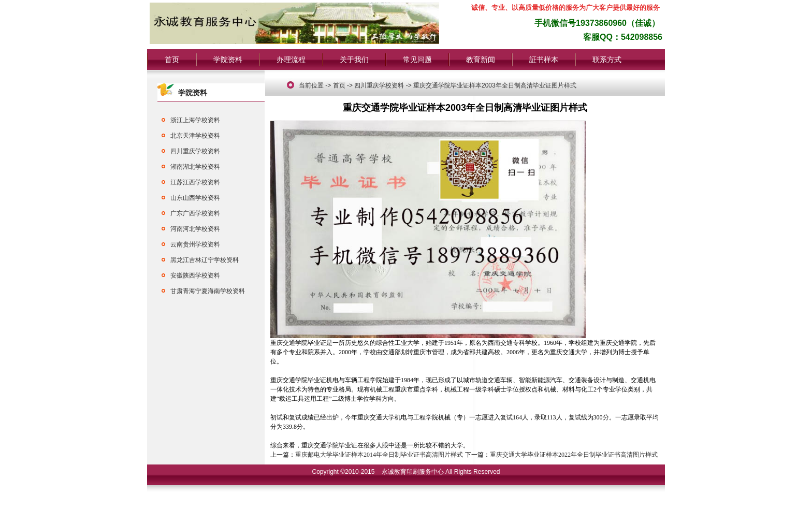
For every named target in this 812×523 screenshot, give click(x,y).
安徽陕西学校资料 (195, 275)
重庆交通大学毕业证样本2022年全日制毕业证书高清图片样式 (574, 455)
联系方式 (607, 60)
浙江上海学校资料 (195, 120)
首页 (172, 60)
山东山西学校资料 (195, 198)
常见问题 (417, 60)
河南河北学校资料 (195, 229)
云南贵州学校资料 (195, 244)
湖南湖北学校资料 (195, 167)
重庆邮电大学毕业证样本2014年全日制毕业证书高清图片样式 (379, 455)
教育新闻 (481, 60)
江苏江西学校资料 (195, 182)
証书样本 (544, 60)
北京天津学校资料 (195, 136)
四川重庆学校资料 (195, 151)
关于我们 (354, 60)
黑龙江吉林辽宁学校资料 (205, 260)
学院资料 (228, 60)
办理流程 (291, 60)
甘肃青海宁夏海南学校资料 (208, 291)
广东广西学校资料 (195, 213)
